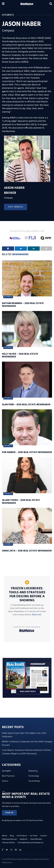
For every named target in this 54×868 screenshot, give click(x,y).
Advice (5, 781)
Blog (12, 836)
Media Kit (24, 839)
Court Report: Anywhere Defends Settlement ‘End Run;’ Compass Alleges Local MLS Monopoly (27, 752)
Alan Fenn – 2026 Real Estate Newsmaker (26, 405)
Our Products (22, 836)
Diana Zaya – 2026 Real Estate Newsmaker (27, 551)
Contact (44, 836)
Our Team (34, 836)
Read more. (37, 615)
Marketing (33, 771)
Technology (34, 776)
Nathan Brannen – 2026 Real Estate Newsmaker (23, 305)
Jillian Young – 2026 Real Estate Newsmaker (21, 502)
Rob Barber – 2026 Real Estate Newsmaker (27, 452)
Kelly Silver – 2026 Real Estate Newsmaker (20, 355)
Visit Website (16, 207)
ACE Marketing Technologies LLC (31, 843)
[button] (9, 813)
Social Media (34, 781)
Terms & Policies (8, 843)
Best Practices (8, 776)
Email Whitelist (36, 839)
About (5, 836)
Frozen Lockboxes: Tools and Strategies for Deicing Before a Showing (27, 594)
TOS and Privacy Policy (34, 820)
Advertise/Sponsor (9, 839)
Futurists (8, 297)
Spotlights (6, 771)
